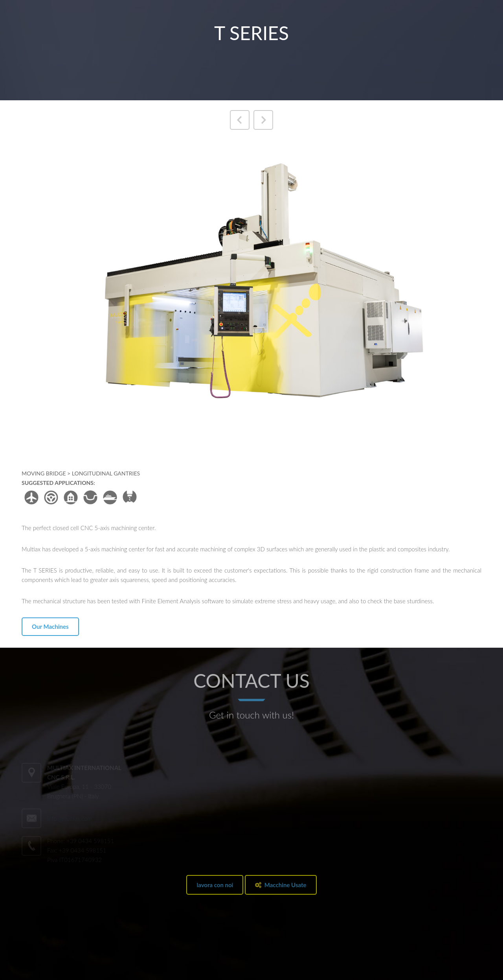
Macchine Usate (281, 885)
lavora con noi (215, 885)
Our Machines (50, 626)
